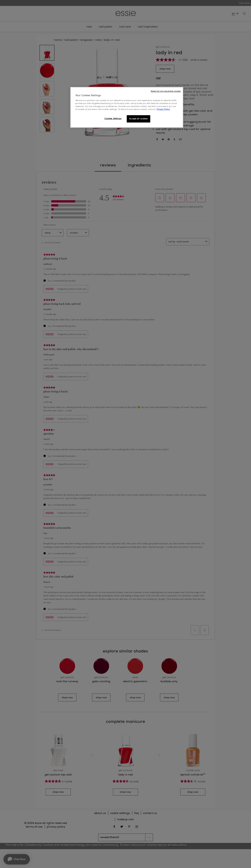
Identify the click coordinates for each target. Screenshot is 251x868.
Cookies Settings (113, 119)
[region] (127, 107)
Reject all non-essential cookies (166, 91)
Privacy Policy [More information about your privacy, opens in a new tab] (163, 109)
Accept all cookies (138, 119)
